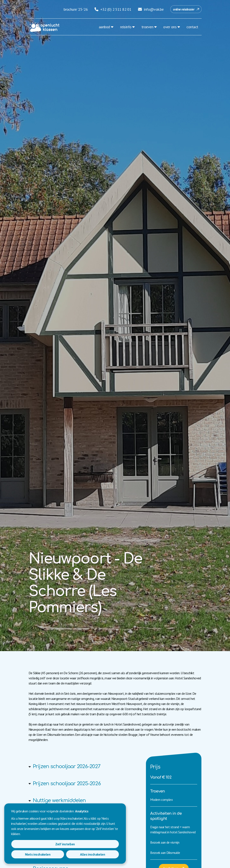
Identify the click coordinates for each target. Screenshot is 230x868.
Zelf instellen (28, 854)
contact (192, 27)
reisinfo (126, 27)
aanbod (104, 27)
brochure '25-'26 (76, 9)
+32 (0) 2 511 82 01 (113, 9)
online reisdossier (184, 9)
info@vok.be (151, 9)
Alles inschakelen (102, 854)
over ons (170, 27)
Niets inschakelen (65, 854)
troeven (147, 27)
